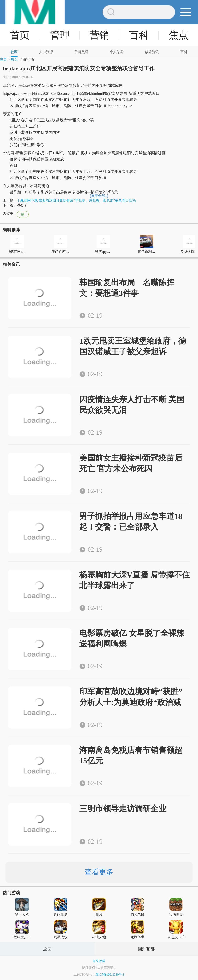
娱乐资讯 (152, 52)
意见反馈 (99, 961)
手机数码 (81, 52)
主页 (3, 59)
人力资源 (46, 52)
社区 (14, 52)
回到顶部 (146, 949)
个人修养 (117, 52)
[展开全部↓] (99, 196)
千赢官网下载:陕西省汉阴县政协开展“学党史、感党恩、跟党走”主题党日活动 (76, 200)
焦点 (178, 35)
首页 (20, 35)
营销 (99, 35)
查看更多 (99, 872)
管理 (60, 35)
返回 (47, 949)
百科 (139, 35)
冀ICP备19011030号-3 (110, 974)
